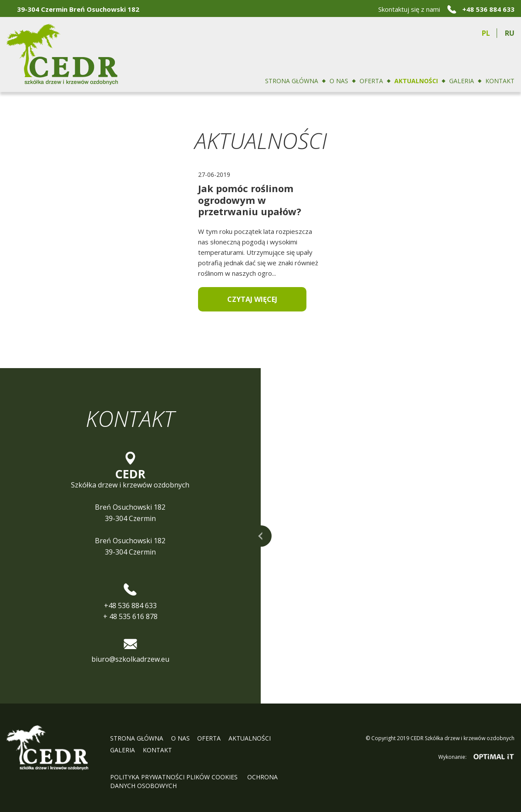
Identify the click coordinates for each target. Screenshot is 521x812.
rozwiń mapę (261, 536)
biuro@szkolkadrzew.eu (130, 659)
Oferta (371, 81)
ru (510, 33)
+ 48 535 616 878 (130, 616)
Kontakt (500, 81)
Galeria (462, 81)
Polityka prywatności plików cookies (175, 777)
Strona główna (292, 81)
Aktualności (416, 81)
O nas (339, 81)
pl (486, 33)
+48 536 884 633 (488, 9)
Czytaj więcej (252, 299)
